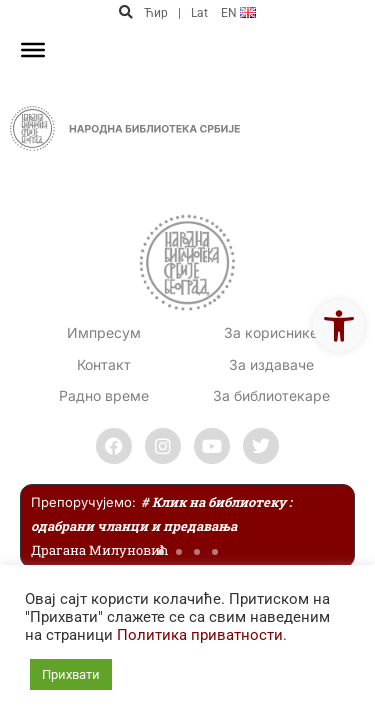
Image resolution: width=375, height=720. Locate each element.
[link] (339, 326)
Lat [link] (199, 13)
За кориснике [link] (271, 332)
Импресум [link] (104, 332)
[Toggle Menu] (33, 50)
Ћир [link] (156, 13)
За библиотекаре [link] (271, 395)
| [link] (179, 13)
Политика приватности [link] (200, 635)
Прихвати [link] (71, 674)
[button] (126, 12)
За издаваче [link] (271, 364)
